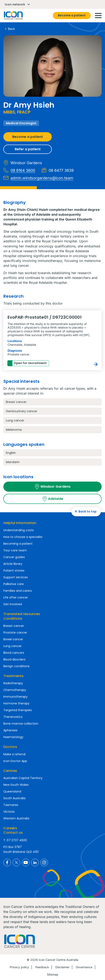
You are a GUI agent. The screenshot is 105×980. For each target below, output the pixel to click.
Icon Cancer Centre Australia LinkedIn (35, 862)
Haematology (13, 737)
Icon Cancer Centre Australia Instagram (44, 862)
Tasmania (11, 805)
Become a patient (72, 15)
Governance (84, 967)
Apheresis (10, 730)
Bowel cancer (13, 639)
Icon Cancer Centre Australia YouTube (26, 862)
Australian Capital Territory (23, 778)
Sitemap (53, 974)
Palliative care (14, 584)
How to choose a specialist (23, 537)
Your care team (15, 550)
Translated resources (22, 614)
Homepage (13, 16)
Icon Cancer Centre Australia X (16, 862)
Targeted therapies (18, 710)
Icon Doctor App (15, 761)
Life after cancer (16, 597)
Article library (13, 564)
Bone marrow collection (21, 724)
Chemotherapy (15, 690)
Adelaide (53, 499)
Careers (10, 828)
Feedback (42, 967)
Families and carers (18, 591)
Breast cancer (14, 626)
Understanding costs (19, 530)
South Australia (14, 798)
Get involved (13, 604)
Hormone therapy (16, 703)
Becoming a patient (18, 544)
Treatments (13, 676)
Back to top (85, 512)
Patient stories (14, 571)
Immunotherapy (15, 697)
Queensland (12, 791)
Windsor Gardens (52, 487)
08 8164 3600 (19, 170)
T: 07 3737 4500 (15, 840)
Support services (16, 577)
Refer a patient (28, 149)
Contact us (13, 833)
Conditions (13, 619)
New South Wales (16, 785)
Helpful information (20, 523)
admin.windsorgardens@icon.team (38, 178)
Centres (10, 771)
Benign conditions (16, 666)
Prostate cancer (15, 633)
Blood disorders (14, 659)
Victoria (9, 812)
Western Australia (16, 818)
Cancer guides (14, 557)
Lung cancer (13, 646)
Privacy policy (19, 967)
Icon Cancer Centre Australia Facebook (7, 862)
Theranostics (13, 717)
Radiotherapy (13, 683)
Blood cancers (14, 653)
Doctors (10, 747)
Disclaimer (62, 967)
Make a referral (14, 754)
